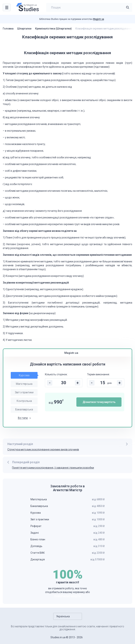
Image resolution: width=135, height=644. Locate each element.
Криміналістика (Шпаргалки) (53, 29)
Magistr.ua (98, 19)
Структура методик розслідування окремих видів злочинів (43, 449)
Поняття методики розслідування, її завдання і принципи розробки (53, 468)
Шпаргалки (24, 29)
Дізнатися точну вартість (99, 402)
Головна (8, 29)
